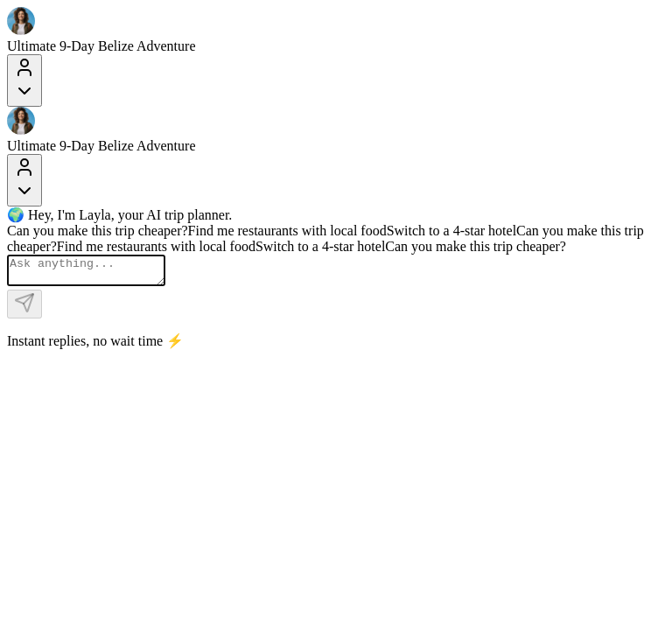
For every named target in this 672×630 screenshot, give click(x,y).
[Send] (24, 309)
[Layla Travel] (336, 23)
